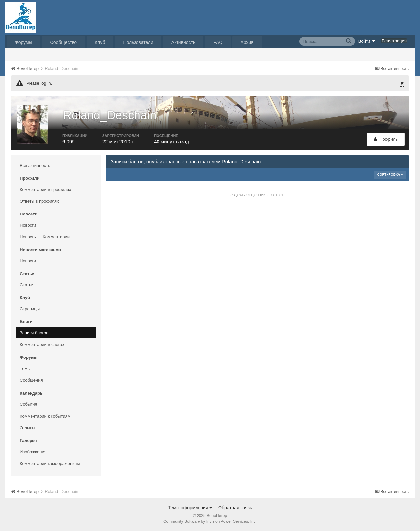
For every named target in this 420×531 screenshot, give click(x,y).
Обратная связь (235, 508)
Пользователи (138, 42)
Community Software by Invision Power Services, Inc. (210, 521)
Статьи (27, 285)
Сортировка (390, 175)
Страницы (30, 309)
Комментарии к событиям (45, 416)
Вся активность (35, 165)
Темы (25, 368)
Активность (183, 42)
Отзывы (28, 428)
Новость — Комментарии (45, 237)
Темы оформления (190, 508)
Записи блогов (34, 333)
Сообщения (31, 380)
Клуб (100, 42)
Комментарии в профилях (45, 189)
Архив (247, 42)
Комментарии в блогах (42, 345)
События (29, 404)
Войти (367, 41)
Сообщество (63, 42)
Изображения (33, 452)
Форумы (23, 42)
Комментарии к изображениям (50, 464)
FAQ (218, 42)
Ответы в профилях (39, 201)
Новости (28, 225)
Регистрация (394, 41)
